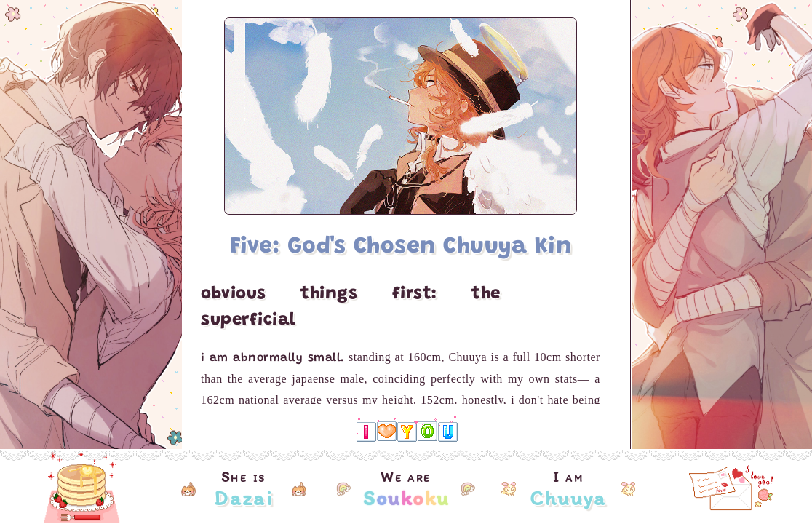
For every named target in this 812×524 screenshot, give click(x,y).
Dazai (243, 498)
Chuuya (568, 498)
